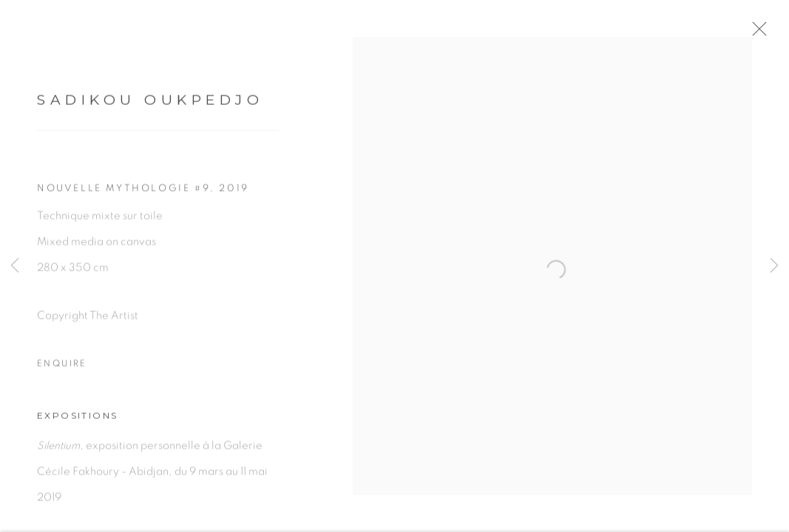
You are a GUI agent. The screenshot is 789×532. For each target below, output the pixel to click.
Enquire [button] (62, 369)
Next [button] (774, 266)
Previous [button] (15, 266)
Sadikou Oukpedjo (150, 105)
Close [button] (768, 33)
